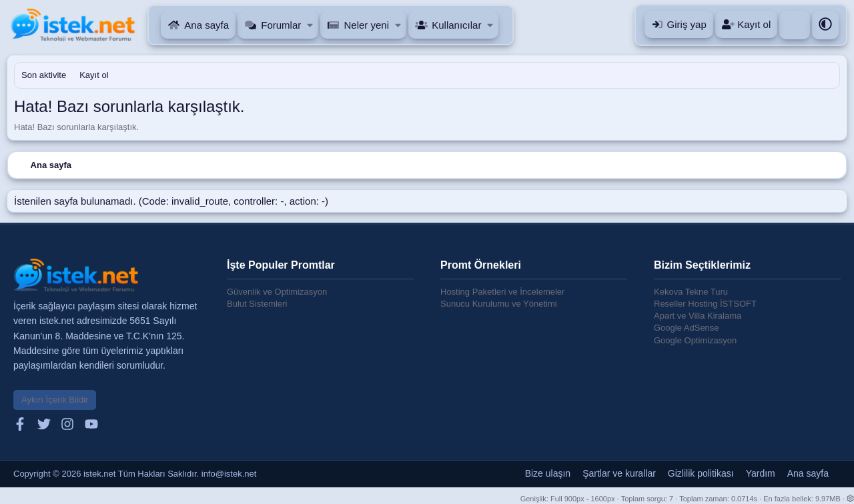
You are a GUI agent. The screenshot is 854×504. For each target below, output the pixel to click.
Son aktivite (44, 75)
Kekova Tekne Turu (691, 292)
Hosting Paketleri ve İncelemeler (502, 292)
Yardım (761, 473)
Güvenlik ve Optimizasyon (277, 292)
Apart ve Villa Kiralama (698, 316)
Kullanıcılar (456, 25)
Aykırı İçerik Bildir (55, 400)
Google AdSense (687, 328)
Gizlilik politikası (701, 473)
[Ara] (795, 25)
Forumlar (281, 25)
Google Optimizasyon (695, 340)
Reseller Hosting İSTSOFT (705, 304)
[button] (311, 25)
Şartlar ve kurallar (619, 473)
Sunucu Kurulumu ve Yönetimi (499, 304)
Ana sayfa (206, 25)
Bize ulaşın (548, 473)
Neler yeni (366, 25)
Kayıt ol (94, 75)
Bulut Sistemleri (257, 304)
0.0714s (744, 499)
